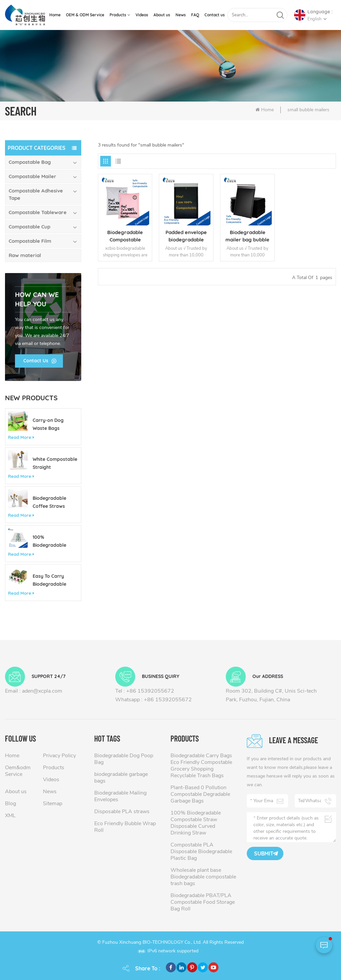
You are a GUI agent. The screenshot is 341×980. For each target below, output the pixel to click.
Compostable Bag (30, 162)
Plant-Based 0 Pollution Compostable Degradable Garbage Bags (200, 794)
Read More (21, 437)
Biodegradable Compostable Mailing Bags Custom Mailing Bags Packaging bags (125, 236)
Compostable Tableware (38, 212)
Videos (142, 15)
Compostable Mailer (32, 176)
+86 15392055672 (150, 691)
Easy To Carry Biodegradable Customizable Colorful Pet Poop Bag (53, 581)
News (181, 15)
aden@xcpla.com (42, 691)
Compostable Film (30, 241)
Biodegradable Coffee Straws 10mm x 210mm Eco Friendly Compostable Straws (54, 503)
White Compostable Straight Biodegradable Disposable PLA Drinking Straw (55, 464)
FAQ (195, 15)
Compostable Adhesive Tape (36, 194)
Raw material (25, 255)
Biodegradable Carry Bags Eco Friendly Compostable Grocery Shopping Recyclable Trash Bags (201, 766)
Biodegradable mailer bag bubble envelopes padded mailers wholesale (247, 236)
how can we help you (37, 299)
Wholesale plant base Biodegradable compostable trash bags (203, 877)
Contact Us (36, 361)
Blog (10, 804)
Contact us (215, 15)
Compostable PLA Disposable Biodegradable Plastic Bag (201, 851)
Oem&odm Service (18, 771)
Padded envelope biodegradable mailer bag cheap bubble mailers (186, 236)
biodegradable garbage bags (121, 778)
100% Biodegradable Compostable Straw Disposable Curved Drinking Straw (196, 823)
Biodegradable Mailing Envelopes (120, 796)
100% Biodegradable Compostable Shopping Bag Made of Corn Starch (55, 542)
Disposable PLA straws (122, 812)
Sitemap (53, 804)
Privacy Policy (59, 756)
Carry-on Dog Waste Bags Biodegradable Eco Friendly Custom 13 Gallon (54, 425)
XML (10, 816)
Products (118, 15)
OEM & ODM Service (85, 15)
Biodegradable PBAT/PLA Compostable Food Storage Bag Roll (203, 902)
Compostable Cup (29, 227)
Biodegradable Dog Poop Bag (124, 759)
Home (55, 15)
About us (162, 15)
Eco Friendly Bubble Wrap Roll (125, 827)
